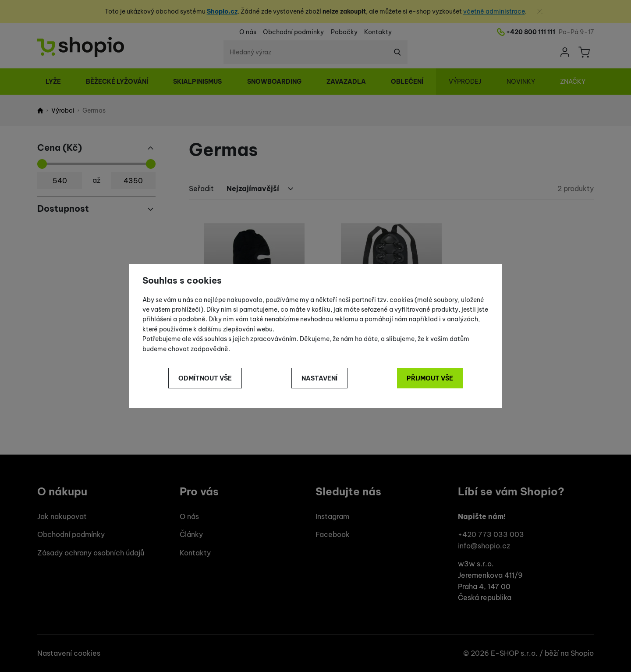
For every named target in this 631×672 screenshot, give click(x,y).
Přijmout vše (430, 378)
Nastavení (319, 378)
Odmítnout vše (205, 378)
